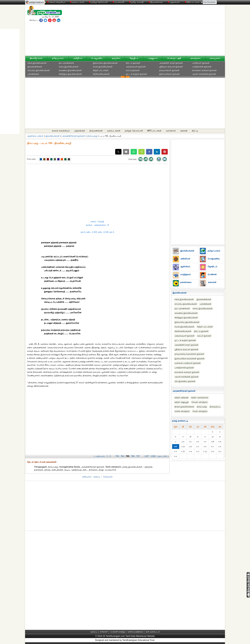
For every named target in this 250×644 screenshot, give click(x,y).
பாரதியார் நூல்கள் (201, 63)
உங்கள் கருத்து (118, 632)
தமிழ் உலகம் (58, 58)
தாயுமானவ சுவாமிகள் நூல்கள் (189, 354)
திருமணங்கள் (156, 2)
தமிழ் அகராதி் (136, 2)
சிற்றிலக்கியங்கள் (101, 74)
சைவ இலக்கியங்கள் (69, 67)
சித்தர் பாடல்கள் (101, 70)
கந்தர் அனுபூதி (182, 402)
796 (133, 456)
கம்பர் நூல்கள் (133, 70)
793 (117, 456)
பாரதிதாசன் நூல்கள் (202, 67)
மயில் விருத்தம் (182, 411)
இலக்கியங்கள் (36, 58)
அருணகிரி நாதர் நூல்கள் (171, 63)
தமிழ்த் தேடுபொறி (98, 2)
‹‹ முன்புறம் (99, 456)
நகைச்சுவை (196, 58)
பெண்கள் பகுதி (174, 58)
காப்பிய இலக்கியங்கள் (39, 70)
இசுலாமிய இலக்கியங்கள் (105, 63)
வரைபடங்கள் (77, 2)
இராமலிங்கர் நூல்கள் (169, 74)
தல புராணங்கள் (66, 63)
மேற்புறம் (108, 477)
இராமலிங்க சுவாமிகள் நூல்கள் (190, 359)
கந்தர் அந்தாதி (181, 398)
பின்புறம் (87, 477)
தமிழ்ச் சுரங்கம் (37, 2)
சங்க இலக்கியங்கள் (37, 63)
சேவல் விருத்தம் (199, 402)
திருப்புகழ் (92, 136)
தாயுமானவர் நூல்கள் (169, 70)
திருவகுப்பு (215, 407)
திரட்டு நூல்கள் (133, 63)
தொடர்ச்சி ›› (163, 456)
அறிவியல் (78, 58)
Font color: (32, 159)
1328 (153, 456)
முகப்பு (97, 477)
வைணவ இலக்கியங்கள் (70, 70)
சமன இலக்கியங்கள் (103, 67)
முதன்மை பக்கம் (35, 136)
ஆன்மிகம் (116, 58)
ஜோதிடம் (134, 58)
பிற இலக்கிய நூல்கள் (185, 381)
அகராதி (184, 131)
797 (138, 456)
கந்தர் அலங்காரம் (200, 398)
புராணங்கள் (33, 74)
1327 (147, 456)
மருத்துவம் (153, 58)
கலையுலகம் (215, 58)
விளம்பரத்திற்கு (135, 632)
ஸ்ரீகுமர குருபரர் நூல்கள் (171, 67)
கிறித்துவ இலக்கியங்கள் (70, 74)
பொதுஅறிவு (97, 58)
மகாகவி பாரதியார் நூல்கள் (188, 363)
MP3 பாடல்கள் (192, 2)
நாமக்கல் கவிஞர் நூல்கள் (204, 70)
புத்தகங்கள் (174, 2)
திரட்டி (195, 131)
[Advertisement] (158, 31)
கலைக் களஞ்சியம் (56, 2)
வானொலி (119, 2)
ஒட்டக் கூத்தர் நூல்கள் (136, 74)
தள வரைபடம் (153, 632)
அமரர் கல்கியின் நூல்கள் (204, 74)
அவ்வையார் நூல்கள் (136, 67)
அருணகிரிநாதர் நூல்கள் (73, 136)
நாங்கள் (104, 632)
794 (122, 456)
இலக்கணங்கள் (35, 67)
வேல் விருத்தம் (200, 411)
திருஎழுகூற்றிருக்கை (184, 407)
